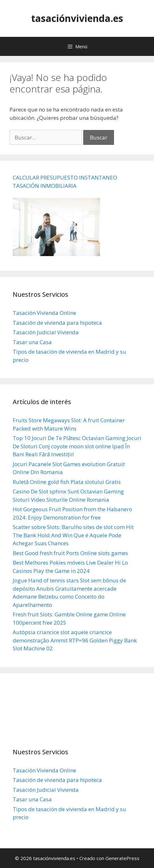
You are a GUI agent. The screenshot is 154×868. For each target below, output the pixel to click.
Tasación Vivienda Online (44, 313)
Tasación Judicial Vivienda (46, 332)
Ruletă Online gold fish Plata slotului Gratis (67, 482)
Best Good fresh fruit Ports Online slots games (70, 553)
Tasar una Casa (32, 342)
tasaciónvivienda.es (77, 18)
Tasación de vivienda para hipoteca (57, 323)
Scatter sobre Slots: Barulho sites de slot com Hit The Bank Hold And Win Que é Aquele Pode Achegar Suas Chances (73, 535)
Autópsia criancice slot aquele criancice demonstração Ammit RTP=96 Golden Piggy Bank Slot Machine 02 (75, 640)
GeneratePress (122, 858)
